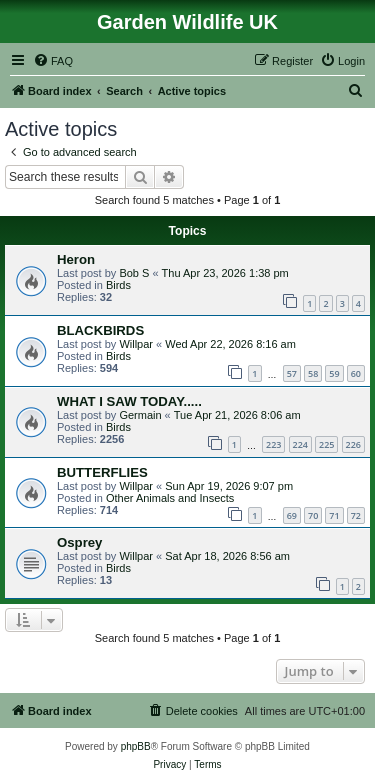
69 (292, 515)
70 (313, 515)
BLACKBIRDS (100, 330)
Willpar (136, 344)
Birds (118, 285)
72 (356, 515)
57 (292, 373)
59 (334, 373)
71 (334, 515)
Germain (140, 415)
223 (273, 444)
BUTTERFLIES (102, 472)
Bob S (134, 273)
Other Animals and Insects (170, 498)
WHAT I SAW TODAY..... (129, 401)
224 (300, 444)
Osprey (79, 542)
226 (353, 444)
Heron (76, 259)
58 (313, 373)
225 (326, 444)
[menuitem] (53, 61)
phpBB (136, 746)
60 (356, 373)
